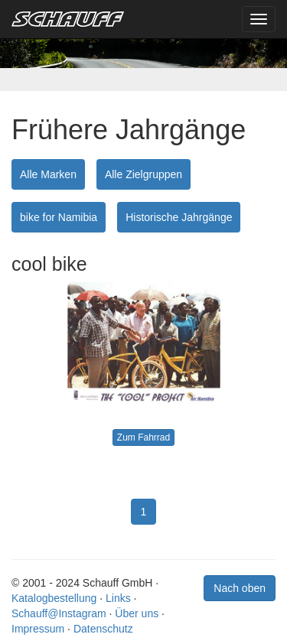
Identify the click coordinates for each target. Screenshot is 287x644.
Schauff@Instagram (59, 613)
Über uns (137, 613)
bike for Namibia (59, 217)
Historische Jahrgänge (179, 217)
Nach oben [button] (240, 588)
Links (118, 598)
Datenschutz (103, 629)
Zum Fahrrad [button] (143, 437)
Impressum (38, 629)
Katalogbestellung (54, 598)
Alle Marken (48, 174)
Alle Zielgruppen (143, 174)
